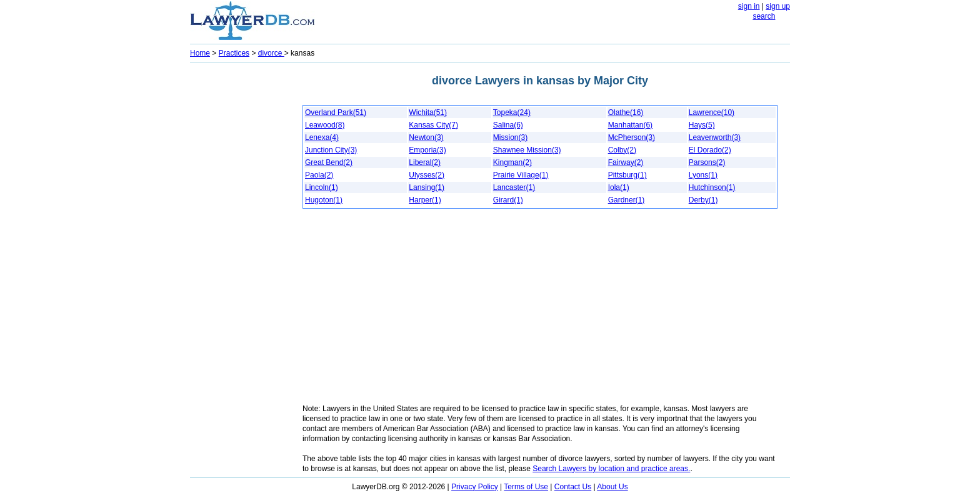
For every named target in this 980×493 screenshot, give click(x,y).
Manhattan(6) (630, 125)
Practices (234, 53)
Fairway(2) (626, 162)
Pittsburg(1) (627, 175)
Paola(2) (319, 175)
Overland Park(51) (336, 112)
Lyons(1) (703, 175)
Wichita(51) (428, 112)
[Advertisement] (240, 254)
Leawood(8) (325, 125)
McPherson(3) (632, 137)
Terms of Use (526, 487)
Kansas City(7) (433, 125)
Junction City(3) (331, 150)
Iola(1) (619, 187)
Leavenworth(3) (715, 137)
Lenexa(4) (322, 137)
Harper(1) (425, 200)
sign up (778, 6)
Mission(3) (510, 137)
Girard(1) (508, 200)
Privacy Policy (475, 487)
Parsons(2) (707, 162)
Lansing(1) (427, 187)
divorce (271, 53)
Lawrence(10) (712, 112)
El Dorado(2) (710, 150)
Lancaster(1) (514, 187)
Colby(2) (622, 150)
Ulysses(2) (427, 175)
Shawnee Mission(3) (527, 150)
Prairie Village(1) (521, 175)
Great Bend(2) (329, 162)
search (764, 16)
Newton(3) (426, 137)
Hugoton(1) (324, 200)
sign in (749, 6)
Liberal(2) (425, 162)
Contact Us (573, 487)
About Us (612, 487)
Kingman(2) (512, 162)
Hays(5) (702, 125)
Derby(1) (703, 200)
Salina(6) (508, 125)
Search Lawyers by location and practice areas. (611, 469)
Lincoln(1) (322, 187)
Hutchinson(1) (712, 187)
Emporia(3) (427, 150)
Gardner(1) (627, 200)
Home (200, 53)
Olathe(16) (626, 112)
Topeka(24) (512, 112)
